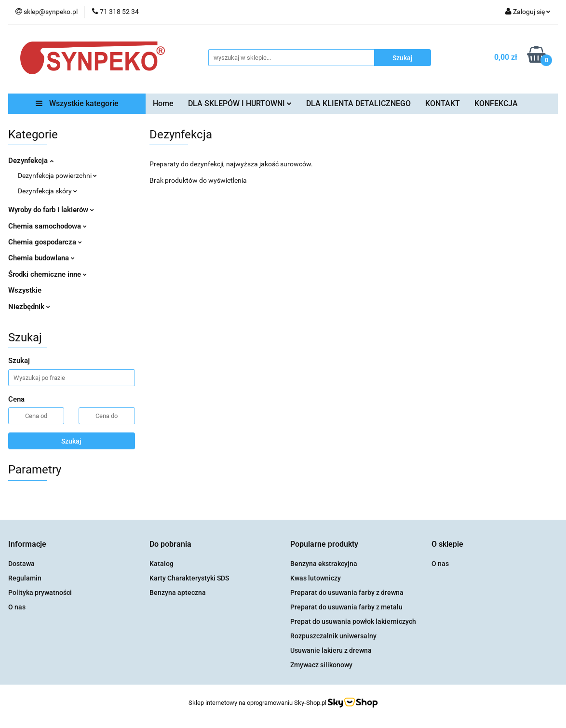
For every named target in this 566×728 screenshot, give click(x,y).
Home (163, 103)
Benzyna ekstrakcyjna (324, 564)
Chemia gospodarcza (45, 242)
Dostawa (21, 564)
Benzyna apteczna (178, 593)
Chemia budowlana (41, 258)
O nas (17, 607)
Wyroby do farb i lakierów (51, 210)
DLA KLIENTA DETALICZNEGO (358, 103)
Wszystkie (25, 290)
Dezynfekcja (31, 161)
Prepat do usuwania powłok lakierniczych (353, 621)
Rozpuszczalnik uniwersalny (333, 636)
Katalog (162, 564)
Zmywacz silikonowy (321, 665)
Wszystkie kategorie (77, 103)
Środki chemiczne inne (47, 274)
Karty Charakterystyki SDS (189, 578)
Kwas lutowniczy (316, 578)
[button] (27, 545)
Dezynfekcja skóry (47, 191)
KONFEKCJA (496, 103)
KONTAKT (443, 103)
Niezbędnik (29, 307)
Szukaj (71, 441)
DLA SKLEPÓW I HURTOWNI (240, 103)
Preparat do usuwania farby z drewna (347, 593)
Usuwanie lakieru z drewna (331, 650)
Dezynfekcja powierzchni (57, 175)
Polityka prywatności (40, 593)
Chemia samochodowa (47, 226)
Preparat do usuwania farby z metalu (346, 607)
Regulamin (25, 578)
